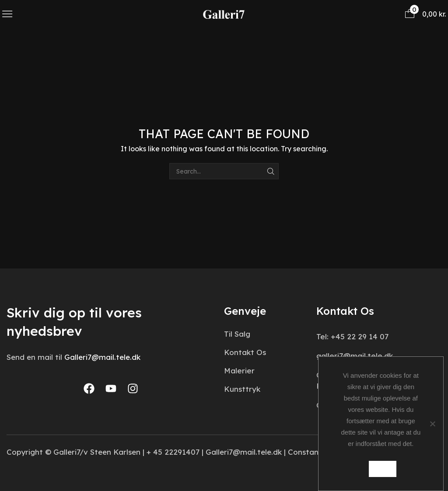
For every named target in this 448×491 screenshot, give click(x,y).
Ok (383, 469)
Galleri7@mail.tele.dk (102, 357)
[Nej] (432, 424)
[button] (7, 14)
